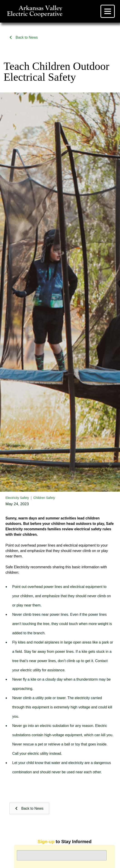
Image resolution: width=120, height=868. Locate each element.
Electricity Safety (17, 498)
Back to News (24, 37)
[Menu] (108, 11)
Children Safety (44, 498)
